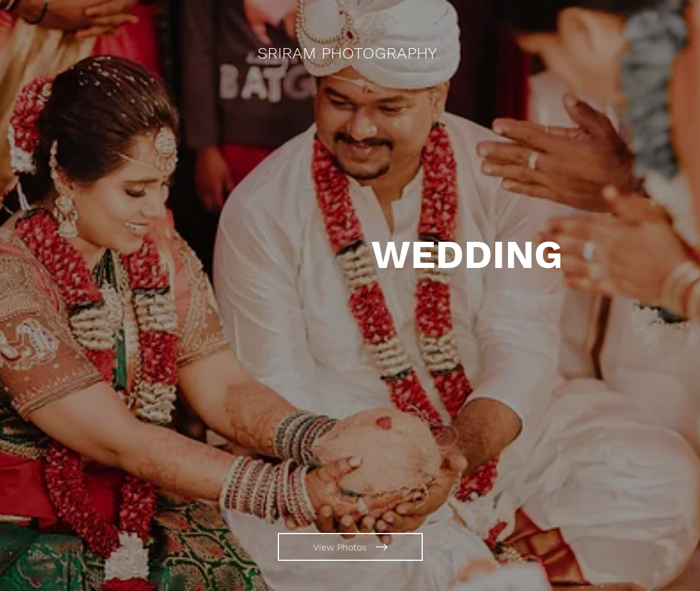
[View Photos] (350, 547)
